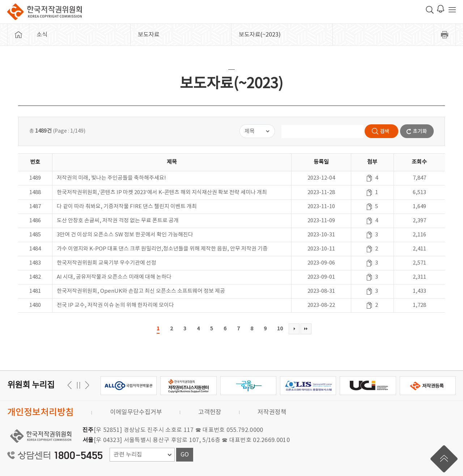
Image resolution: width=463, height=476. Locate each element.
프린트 (445, 35)
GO (185, 455)
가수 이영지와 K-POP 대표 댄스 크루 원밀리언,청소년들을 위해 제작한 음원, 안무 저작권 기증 (162, 249)
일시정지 (78, 385)
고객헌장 (210, 412)
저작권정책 (272, 412)
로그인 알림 (441, 9)
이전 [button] (86, 385)
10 (280, 329)
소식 (42, 35)
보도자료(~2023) (260, 35)
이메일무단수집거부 (136, 412)
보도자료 (149, 35)
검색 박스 (430, 10)
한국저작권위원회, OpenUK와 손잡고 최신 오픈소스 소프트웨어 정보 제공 (141, 291)
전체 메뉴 (452, 10)
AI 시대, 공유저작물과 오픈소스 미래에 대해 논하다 (114, 277)
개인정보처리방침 (41, 413)
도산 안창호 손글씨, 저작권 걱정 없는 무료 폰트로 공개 (118, 221)
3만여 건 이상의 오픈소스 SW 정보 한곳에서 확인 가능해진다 (125, 235)
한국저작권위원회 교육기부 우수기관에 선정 (107, 263)
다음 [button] (71, 385)
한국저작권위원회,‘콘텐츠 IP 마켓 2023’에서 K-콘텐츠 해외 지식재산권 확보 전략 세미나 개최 (162, 192)
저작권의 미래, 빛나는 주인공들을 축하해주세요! (111, 178)
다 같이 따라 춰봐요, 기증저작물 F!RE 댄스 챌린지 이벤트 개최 (127, 207)
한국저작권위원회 (44, 12)
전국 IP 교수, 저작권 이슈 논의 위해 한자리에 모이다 (115, 305)
